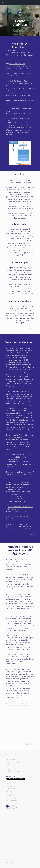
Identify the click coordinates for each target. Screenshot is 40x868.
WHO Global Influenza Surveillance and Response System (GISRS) (19, 66)
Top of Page (30, 328)
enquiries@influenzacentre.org (17, 767)
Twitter (8, 776)
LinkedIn (15, 776)
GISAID (30, 289)
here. (31, 529)
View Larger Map (12, 862)
